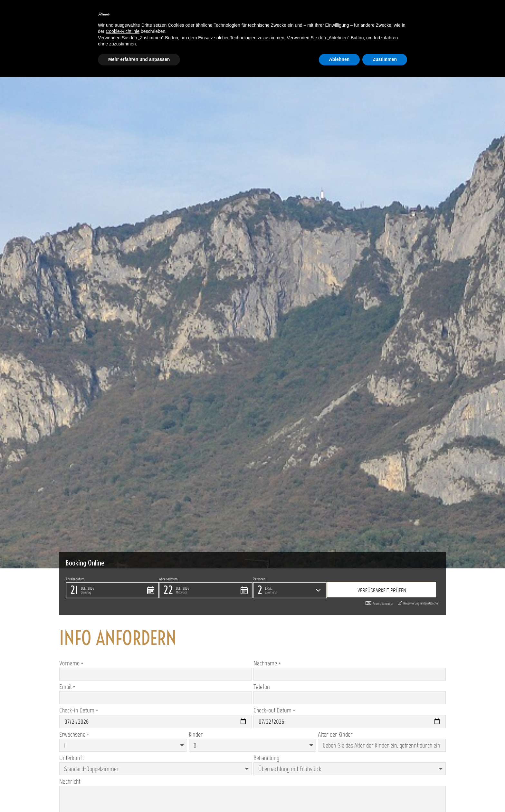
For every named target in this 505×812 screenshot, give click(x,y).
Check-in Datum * (79, 710)
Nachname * (267, 663)
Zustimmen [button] (385, 59)
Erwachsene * (74, 734)
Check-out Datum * (274, 710)
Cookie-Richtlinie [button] (123, 31)
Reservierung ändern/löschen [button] (419, 603)
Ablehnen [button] (339, 59)
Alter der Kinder (335, 734)
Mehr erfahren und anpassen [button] (139, 59)
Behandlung (266, 758)
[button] (112, 590)
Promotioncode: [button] (379, 604)
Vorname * (71, 663)
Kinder (196, 734)
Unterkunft (71, 758)
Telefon (262, 687)
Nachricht (70, 781)
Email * (67, 687)
